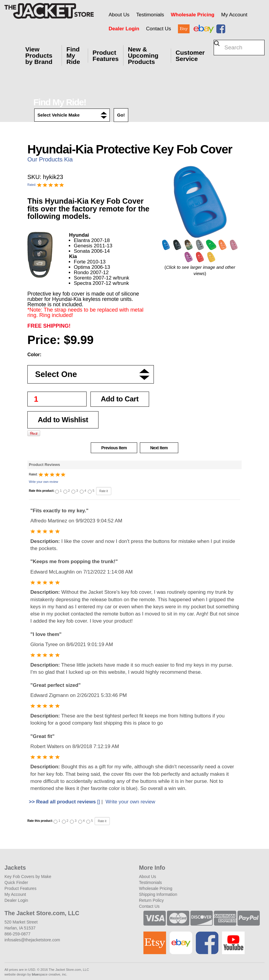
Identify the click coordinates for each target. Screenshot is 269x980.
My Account (234, 15)
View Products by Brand (39, 55)
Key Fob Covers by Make (28, 877)
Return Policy (151, 900)
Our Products (45, 159)
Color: (34, 355)
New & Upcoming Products (143, 55)
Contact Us (159, 29)
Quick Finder (16, 882)
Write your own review (43, 482)
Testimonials (150, 15)
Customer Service (190, 56)
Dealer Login (124, 29)
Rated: (32, 185)
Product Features (106, 56)
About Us (119, 15)
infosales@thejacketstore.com (32, 940)
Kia (68, 159)
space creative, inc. (50, 974)
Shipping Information (158, 894)
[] (64, 802)
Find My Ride (73, 55)
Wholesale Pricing (193, 15)
